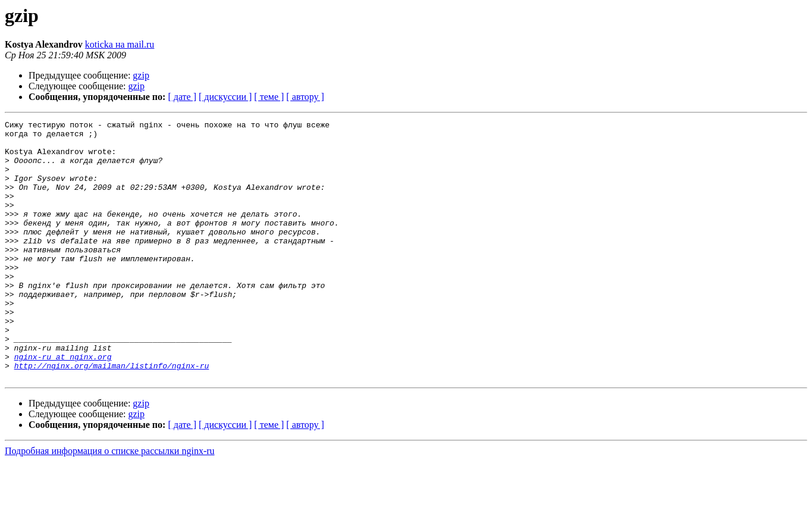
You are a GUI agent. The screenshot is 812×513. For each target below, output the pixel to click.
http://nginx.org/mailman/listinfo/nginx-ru (112, 415)
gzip (141, 75)
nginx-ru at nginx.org (63, 405)
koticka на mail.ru (120, 44)
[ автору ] (305, 97)
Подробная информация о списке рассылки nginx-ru (110, 503)
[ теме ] (269, 97)
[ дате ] (182, 97)
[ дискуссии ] (225, 97)
